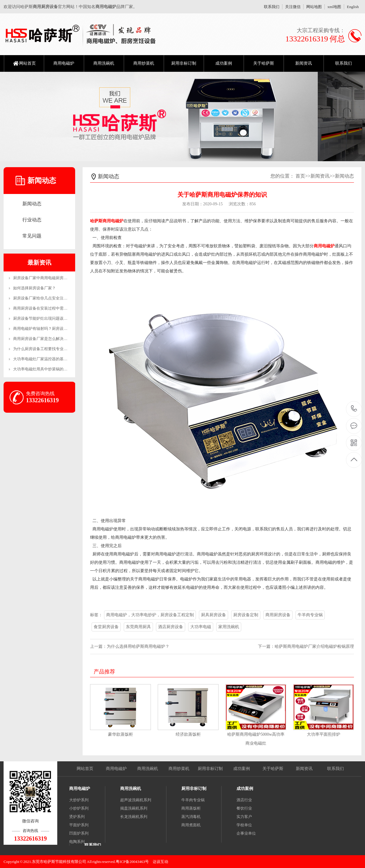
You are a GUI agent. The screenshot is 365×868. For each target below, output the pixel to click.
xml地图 (334, 7)
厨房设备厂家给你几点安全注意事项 (44, 298)
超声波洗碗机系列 (136, 800)
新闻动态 (32, 204)
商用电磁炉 (64, 63)
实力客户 (244, 817)
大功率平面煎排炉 (324, 734)
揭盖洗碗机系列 (134, 808)
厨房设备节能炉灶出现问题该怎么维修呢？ (50, 318)
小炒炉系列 (79, 808)
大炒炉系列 (79, 800)
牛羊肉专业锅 (310, 615)
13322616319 (354, 409)
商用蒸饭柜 (191, 808)
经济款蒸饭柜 (188, 734)
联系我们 (272, 7)
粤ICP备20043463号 (132, 862)
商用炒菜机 (144, 63)
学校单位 (244, 825)
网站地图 (314, 7)
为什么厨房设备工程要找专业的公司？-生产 (51, 349)
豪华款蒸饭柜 (120, 734)
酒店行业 (244, 800)
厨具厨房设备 (214, 615)
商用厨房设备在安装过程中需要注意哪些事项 (52, 308)
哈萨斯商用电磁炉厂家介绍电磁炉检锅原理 (314, 646)
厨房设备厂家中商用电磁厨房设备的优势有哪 (52, 278)
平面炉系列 (79, 825)
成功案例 (224, 63)
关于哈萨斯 (264, 63)
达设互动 (160, 862)
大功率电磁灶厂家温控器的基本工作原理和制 (52, 359)
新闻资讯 (304, 63)
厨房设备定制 (246, 615)
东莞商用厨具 (138, 627)
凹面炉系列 (79, 833)
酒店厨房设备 (171, 627)
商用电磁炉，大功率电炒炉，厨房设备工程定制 (150, 615)
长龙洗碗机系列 (134, 817)
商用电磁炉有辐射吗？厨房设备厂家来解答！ (52, 329)
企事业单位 (246, 833)
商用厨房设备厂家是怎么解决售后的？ (46, 339)
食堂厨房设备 (106, 627)
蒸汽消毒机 (191, 817)
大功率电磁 (201, 627)
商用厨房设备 (278, 615)
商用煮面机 (191, 825)
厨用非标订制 (184, 63)
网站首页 (27, 63)
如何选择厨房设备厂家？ (34, 288)
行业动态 (32, 220)
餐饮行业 (244, 808)
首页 (300, 176)
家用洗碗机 (229, 627)
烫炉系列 (77, 817)
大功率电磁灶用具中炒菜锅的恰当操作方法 (50, 369)
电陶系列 (77, 842)
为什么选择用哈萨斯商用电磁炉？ (138, 646)
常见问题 (32, 236)
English (353, 7)
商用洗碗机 (104, 63)
